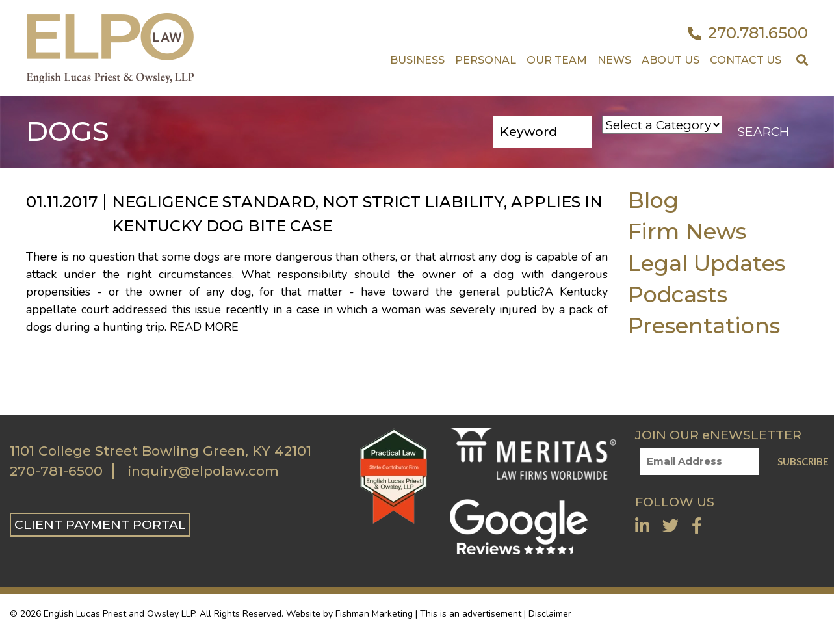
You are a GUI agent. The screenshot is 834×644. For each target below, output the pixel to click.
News (614, 60)
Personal (486, 60)
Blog (653, 200)
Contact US (746, 60)
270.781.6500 (748, 33)
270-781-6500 (56, 471)
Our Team (557, 60)
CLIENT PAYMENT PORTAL (100, 524)
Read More (204, 327)
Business (417, 60)
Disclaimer (550, 614)
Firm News (687, 231)
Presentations (704, 325)
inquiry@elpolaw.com (203, 471)
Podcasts (677, 294)
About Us (671, 60)
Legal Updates (706, 263)
